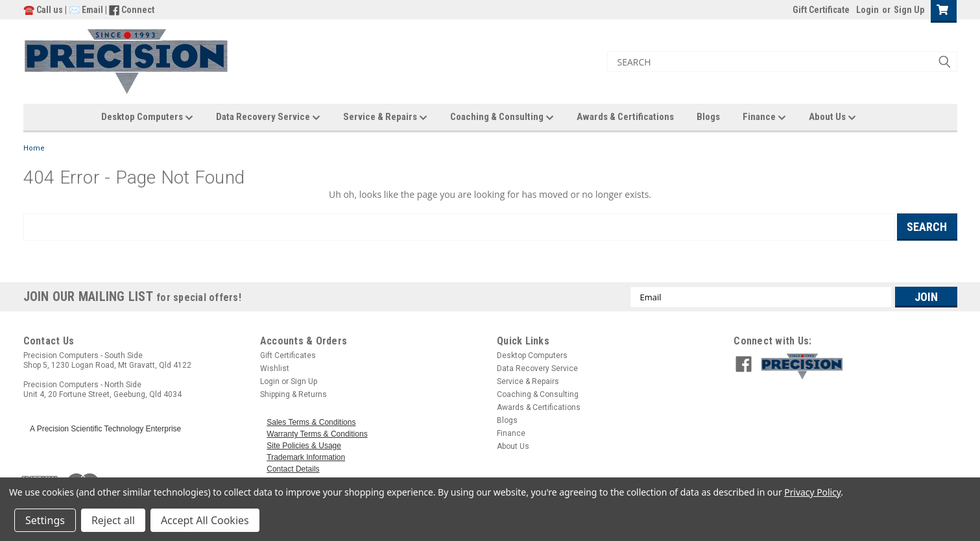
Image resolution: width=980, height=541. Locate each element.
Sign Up (909, 10)
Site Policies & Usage (304, 446)
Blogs (708, 117)
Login (867, 10)
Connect (138, 10)
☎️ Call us (44, 10)
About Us (832, 117)
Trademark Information (306, 457)
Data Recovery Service (268, 117)
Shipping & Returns (293, 394)
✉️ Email (86, 10)
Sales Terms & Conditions (311, 422)
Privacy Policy (812, 492)
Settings (45, 520)
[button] (855, 367)
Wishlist (275, 368)
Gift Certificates (288, 355)
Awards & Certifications (625, 117)
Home (34, 148)
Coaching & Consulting (502, 117)
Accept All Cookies (205, 520)
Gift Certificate (821, 10)
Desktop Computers (147, 117)
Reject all (113, 520)
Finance (764, 117)
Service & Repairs (385, 117)
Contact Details (293, 469)
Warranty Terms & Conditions (317, 434)
